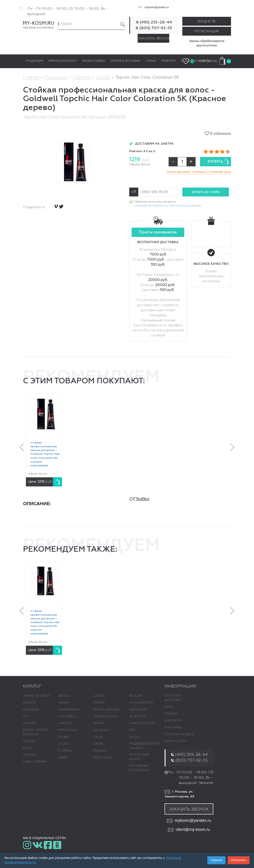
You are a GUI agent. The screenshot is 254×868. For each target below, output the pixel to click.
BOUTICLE (31, 710)
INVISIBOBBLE (69, 710)
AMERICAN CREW (36, 696)
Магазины (173, 728)
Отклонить (239, 860)
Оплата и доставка (173, 698)
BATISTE (29, 703)
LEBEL (63, 758)
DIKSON (29, 741)
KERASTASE (68, 730)
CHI (26, 717)
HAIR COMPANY (35, 762)
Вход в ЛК (207, 21)
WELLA (135, 737)
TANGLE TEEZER (142, 724)
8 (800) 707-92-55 (154, 28)
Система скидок (179, 735)
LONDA (99, 696)
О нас (170, 707)
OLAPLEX (101, 730)
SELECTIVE (138, 717)
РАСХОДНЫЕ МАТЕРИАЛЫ (139, 768)
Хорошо (216, 860)
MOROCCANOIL (106, 717)
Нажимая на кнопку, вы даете (168, 204)
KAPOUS (65, 724)
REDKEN (100, 751)
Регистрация (207, 31)
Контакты (173, 721)
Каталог (32, 686)
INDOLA (64, 696)
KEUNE (64, 737)
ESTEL (28, 748)
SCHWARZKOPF (141, 703)
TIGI (132, 730)
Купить (218, 162)
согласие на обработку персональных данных (168, 206)
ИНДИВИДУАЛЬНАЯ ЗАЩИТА (144, 746)
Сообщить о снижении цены (211, 172)
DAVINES (30, 724)
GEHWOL (30, 755)
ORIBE (99, 744)
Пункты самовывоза (158, 232)
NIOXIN (99, 724)
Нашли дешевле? (176, 172)
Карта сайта (175, 741)
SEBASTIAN (138, 710)
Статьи (171, 714)
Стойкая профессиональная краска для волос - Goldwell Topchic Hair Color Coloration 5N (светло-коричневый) (45, 623)
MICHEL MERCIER (107, 710)
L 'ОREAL (65, 751)
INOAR (63, 703)
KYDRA (64, 744)
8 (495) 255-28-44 (154, 22)
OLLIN (98, 737)
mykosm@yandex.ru (157, 7)
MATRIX (100, 703)
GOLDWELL (67, 717)
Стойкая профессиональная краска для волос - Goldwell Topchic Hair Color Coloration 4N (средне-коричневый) (45, 454)
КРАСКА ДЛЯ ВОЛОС (139, 757)
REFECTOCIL (103, 758)
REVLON (136, 696)
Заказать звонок (154, 38)
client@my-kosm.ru (189, 830)
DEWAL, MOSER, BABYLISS (36, 732)
